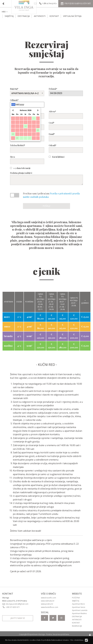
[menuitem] (7, 12)
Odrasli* (66, 148)
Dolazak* (66, 92)
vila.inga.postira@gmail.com (57, 565)
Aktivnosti (40, 16)
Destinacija (24, 16)
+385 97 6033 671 (11, 607)
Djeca (27, 160)
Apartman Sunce (79, 607)
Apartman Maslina (79, 613)
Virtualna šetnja (72, 16)
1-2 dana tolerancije (20, 168)
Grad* (66, 126)
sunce (7, 326)
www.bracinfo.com (48, 598)
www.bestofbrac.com (50, 607)
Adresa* (66, 114)
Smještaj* (27, 92)
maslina (8, 346)
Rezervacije (77, 626)
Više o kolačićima (77, 640)
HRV (5, 12)
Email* (66, 137)
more (7, 317)
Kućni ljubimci (57, 157)
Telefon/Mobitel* (27, 148)
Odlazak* (27, 103)
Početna (76, 598)
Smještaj (9, 16)
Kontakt (54, 16)
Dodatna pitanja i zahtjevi (47, 178)
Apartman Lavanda (80, 610)
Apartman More (78, 604)
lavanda (8, 336)
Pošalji (46, 206)
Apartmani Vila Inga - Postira (41, 634)
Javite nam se (18, 618)
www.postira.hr (47, 604)
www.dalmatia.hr (48, 601)
